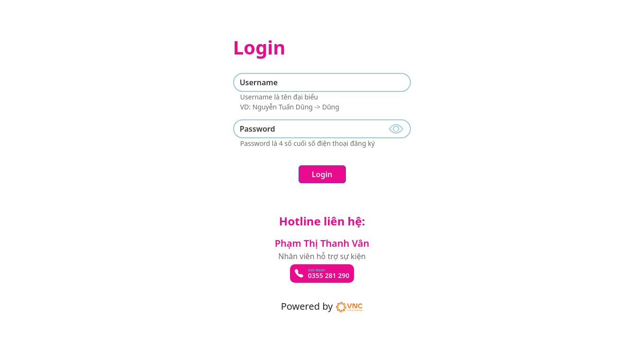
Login (322, 174)
